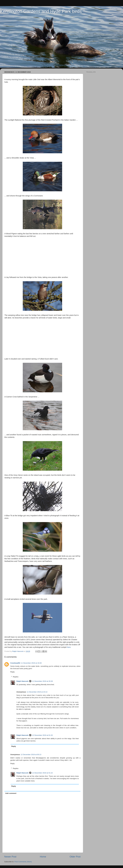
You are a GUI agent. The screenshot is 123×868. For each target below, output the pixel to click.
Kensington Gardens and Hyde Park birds (41, 11)
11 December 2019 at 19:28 (31, 663)
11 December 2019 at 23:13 (37, 692)
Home (43, 857)
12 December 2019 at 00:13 (31, 755)
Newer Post (10, 857)
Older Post (75, 857)
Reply (12, 672)
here (69, 647)
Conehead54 (15, 663)
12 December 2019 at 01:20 (42, 735)
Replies (16, 677)
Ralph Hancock (23, 681)
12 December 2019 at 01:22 (42, 773)
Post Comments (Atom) (23, 862)
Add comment (11, 793)
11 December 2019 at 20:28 (42, 681)
